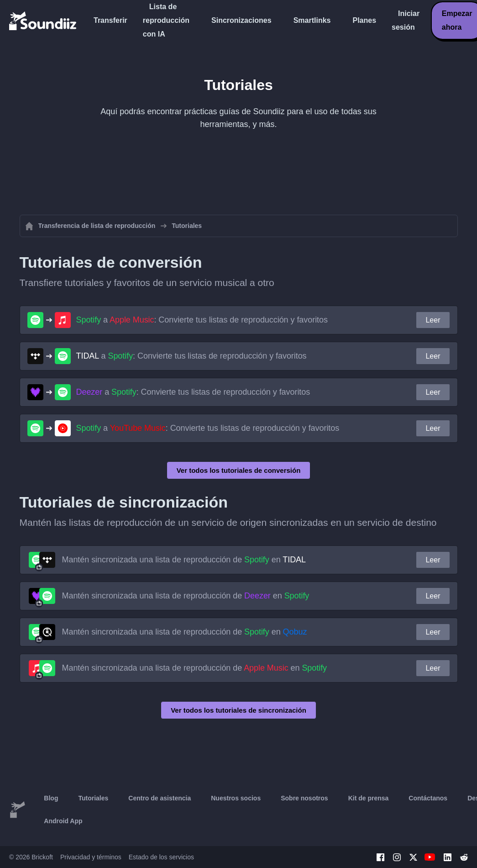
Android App (63, 821)
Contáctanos (428, 798)
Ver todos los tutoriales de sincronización (238, 710)
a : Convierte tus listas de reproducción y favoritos (202, 320)
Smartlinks (312, 20)
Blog (51, 798)
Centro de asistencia (160, 798)
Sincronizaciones (241, 20)
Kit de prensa (369, 798)
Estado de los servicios (161, 857)
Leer (433, 320)
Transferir (110, 20)
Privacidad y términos (91, 857)
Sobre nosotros (304, 798)
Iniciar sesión (406, 20)
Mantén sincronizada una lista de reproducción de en (184, 560)
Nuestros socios (236, 798)
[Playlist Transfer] (43, 21)
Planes (364, 20)
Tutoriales (93, 798)
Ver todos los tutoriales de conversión (239, 470)
